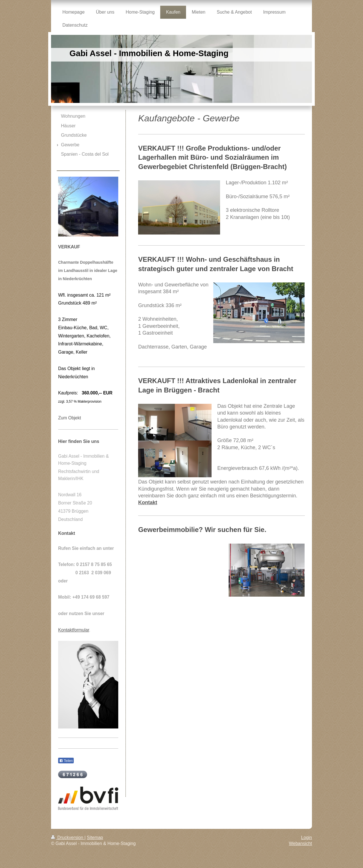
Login (307, 838)
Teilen (66, 761)
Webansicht (300, 843)
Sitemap (95, 838)
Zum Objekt (70, 418)
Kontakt (148, 502)
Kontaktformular (74, 630)
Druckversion (68, 838)
